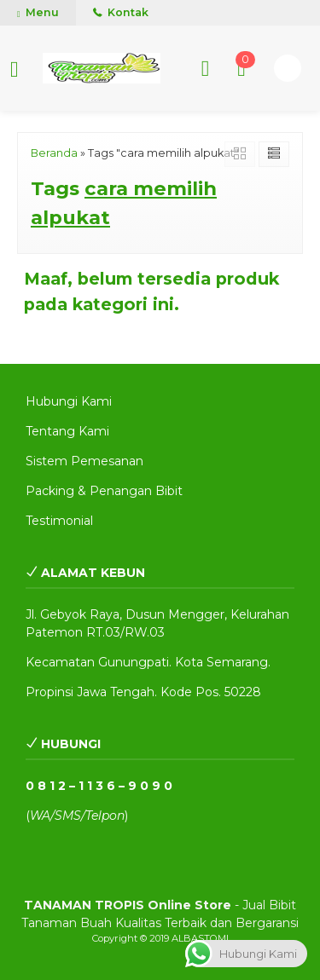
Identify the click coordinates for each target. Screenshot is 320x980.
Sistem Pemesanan (84, 461)
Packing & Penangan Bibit (104, 491)
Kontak (121, 12)
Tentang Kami (67, 431)
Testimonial (59, 521)
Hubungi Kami (69, 401)
